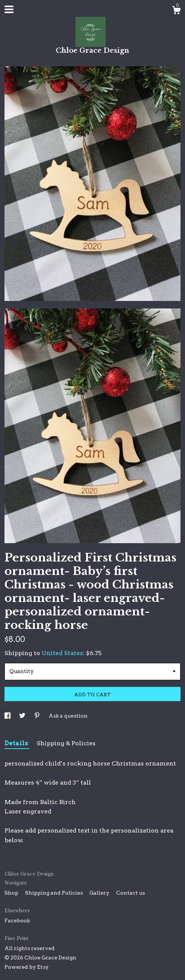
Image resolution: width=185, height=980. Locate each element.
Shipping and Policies (54, 893)
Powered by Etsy (27, 967)
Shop (12, 893)
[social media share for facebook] (8, 716)
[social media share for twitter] (23, 716)
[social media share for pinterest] (38, 716)
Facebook (17, 920)
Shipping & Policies (66, 743)
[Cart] (176, 11)
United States (62, 653)
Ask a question (68, 716)
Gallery (100, 893)
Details (17, 743)
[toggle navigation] (9, 9)
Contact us (131, 893)
